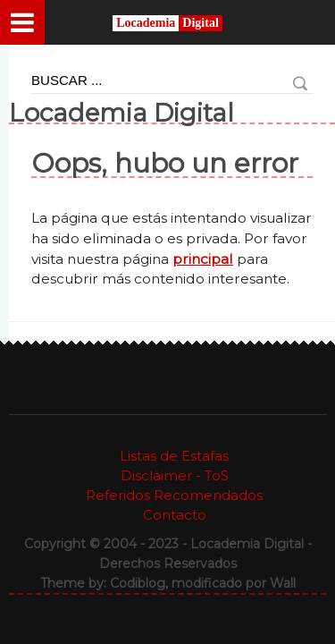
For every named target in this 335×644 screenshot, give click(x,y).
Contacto (175, 515)
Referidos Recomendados (174, 495)
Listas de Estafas (174, 456)
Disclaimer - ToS (175, 475)
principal (203, 259)
